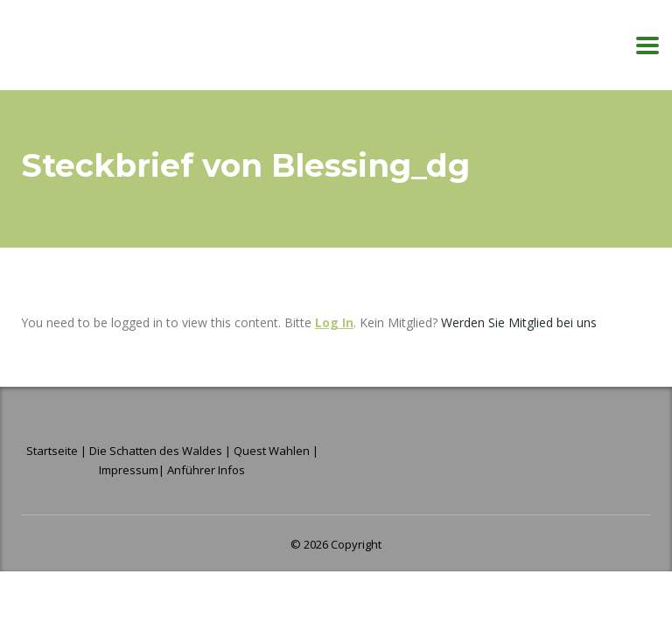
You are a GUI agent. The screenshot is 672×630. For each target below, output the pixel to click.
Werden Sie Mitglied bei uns (519, 322)
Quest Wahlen (272, 451)
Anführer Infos (206, 470)
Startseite (53, 451)
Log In (334, 322)
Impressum (129, 470)
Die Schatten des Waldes (156, 451)
